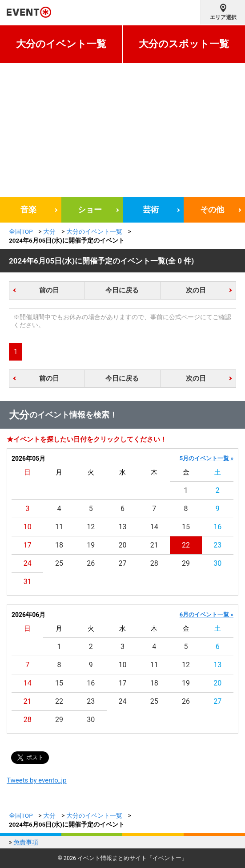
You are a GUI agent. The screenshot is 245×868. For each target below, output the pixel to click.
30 (217, 563)
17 (28, 545)
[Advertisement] (122, 130)
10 (28, 527)
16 (217, 527)
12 (91, 527)
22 (186, 545)
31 (28, 582)
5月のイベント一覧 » (207, 458)
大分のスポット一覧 (184, 44)
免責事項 (26, 842)
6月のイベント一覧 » (207, 614)
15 (186, 527)
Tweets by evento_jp (37, 780)
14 (154, 527)
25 (59, 563)
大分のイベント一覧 (61, 44)
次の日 (196, 290)
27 (123, 563)
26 (91, 563)
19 (91, 545)
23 (217, 545)
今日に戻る (122, 290)
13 (123, 527)
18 (59, 545)
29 (186, 563)
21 (154, 545)
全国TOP (21, 231)
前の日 (49, 290)
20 (123, 545)
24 (28, 563)
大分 (49, 231)
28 (154, 563)
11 (59, 527)
